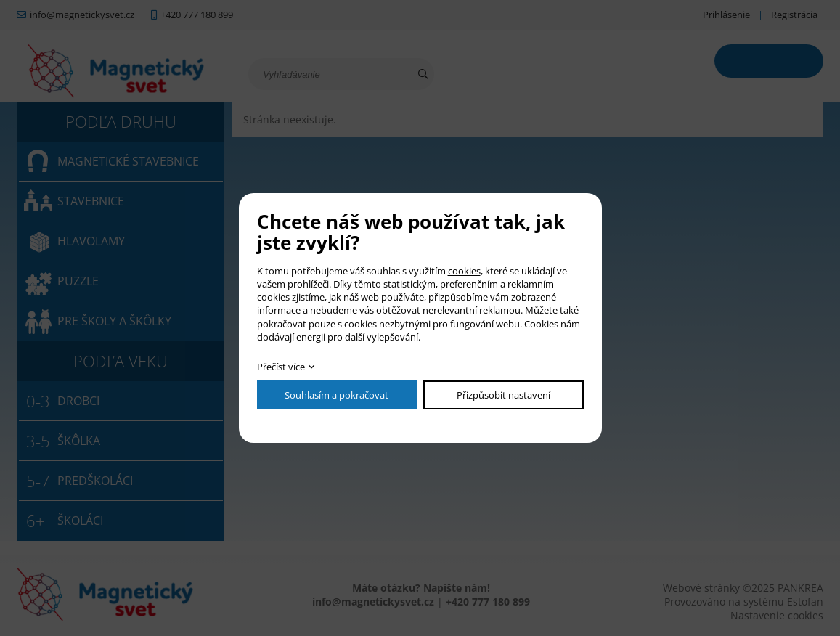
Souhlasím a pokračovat (337, 395)
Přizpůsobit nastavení (503, 395)
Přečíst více (281, 367)
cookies (464, 271)
